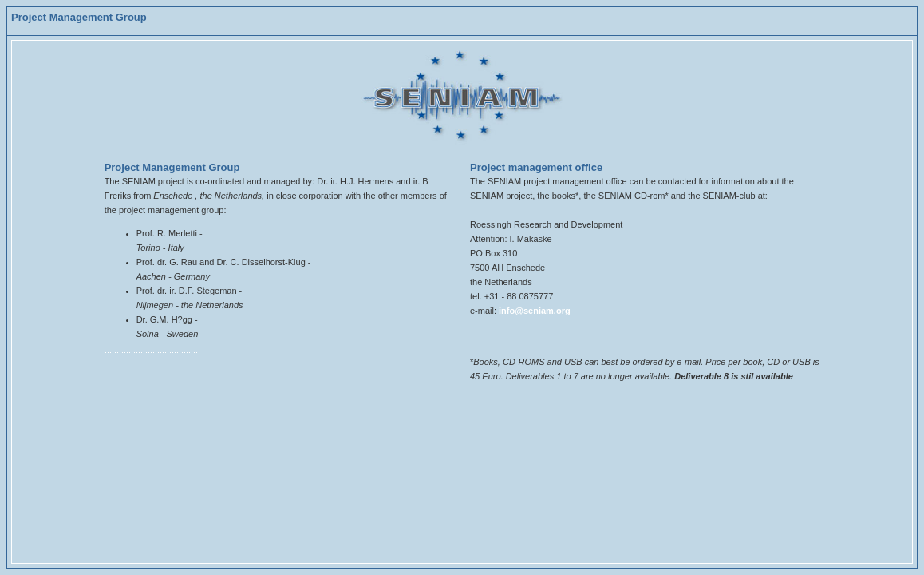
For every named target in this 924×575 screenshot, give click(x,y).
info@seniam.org (535, 311)
